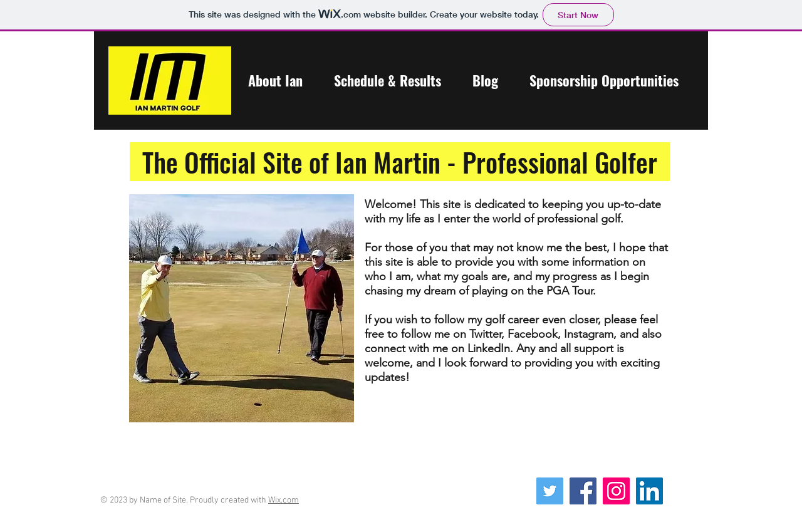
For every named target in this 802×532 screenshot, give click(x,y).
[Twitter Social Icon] (550, 491)
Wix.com (284, 500)
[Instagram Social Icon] (616, 491)
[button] (275, 80)
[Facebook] (583, 491)
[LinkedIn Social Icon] (649, 491)
